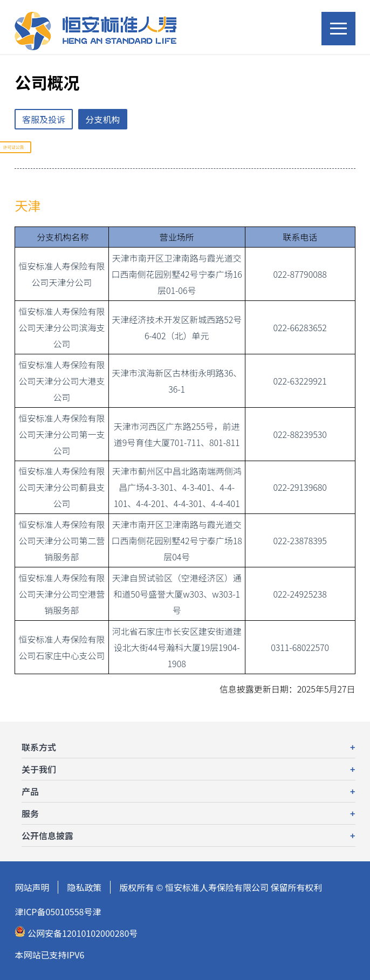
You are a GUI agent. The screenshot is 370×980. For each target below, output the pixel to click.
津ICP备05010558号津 (58, 912)
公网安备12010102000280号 (76, 933)
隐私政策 (84, 887)
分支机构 (103, 119)
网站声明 (32, 887)
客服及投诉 (44, 119)
